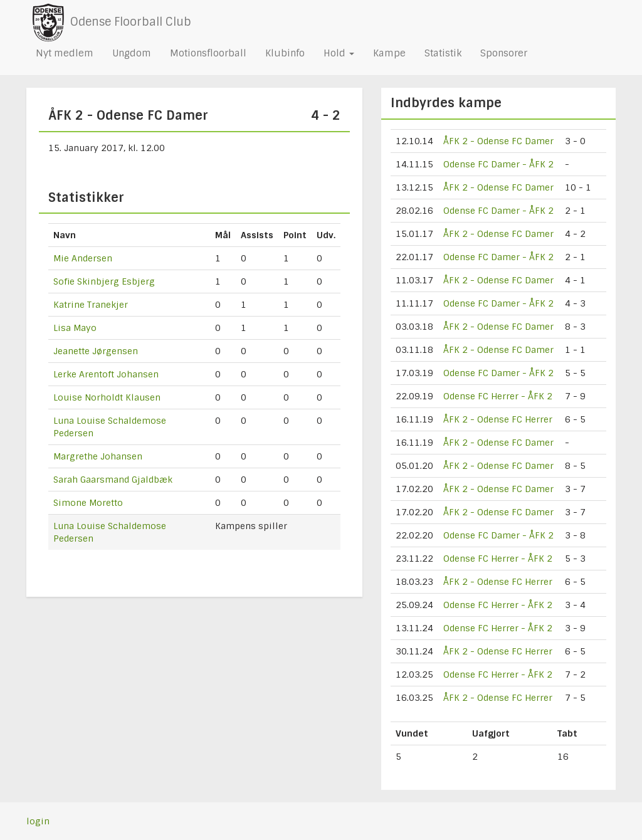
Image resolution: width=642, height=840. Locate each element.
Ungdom (132, 53)
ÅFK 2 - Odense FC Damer (498, 141)
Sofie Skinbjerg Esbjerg (104, 281)
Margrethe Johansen (98, 456)
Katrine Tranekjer (91, 305)
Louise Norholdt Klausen (107, 397)
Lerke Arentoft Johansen (106, 374)
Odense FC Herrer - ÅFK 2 (498, 396)
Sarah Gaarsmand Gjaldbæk (113, 480)
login (38, 821)
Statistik (443, 53)
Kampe (389, 53)
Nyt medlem (65, 53)
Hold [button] (339, 53)
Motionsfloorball (208, 53)
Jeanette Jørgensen (96, 351)
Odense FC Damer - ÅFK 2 (498, 164)
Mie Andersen (83, 258)
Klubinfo (285, 53)
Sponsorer (504, 53)
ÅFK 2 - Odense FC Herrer (498, 419)
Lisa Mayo (75, 328)
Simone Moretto (88, 503)
